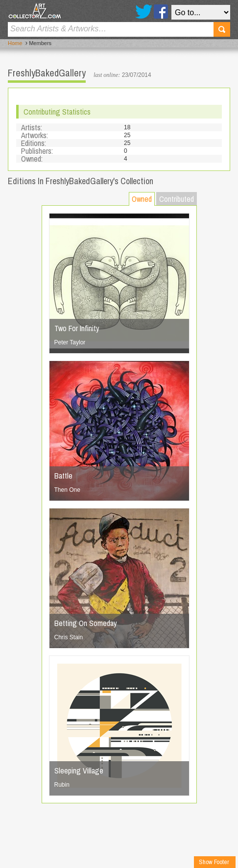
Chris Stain (69, 637)
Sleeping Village (79, 771)
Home (15, 43)
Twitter (144, 12)
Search (222, 29)
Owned (142, 199)
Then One (67, 490)
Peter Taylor (70, 342)
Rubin (62, 785)
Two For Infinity (77, 328)
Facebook (161, 12)
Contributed (177, 199)
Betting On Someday (86, 623)
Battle (63, 476)
